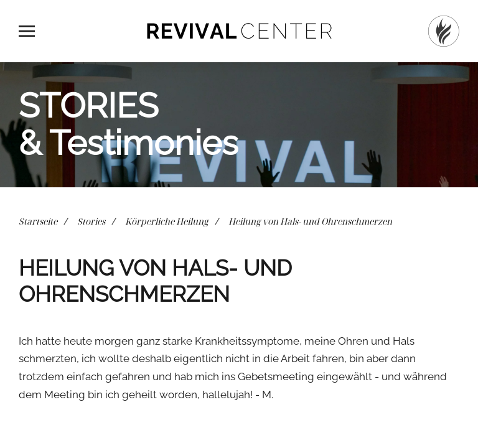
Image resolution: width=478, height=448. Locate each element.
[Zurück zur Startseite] (239, 31)
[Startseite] (444, 31)
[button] (27, 31)
